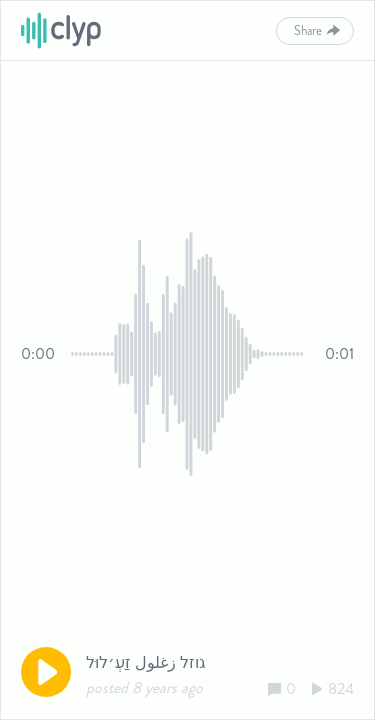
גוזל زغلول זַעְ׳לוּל (146, 662)
